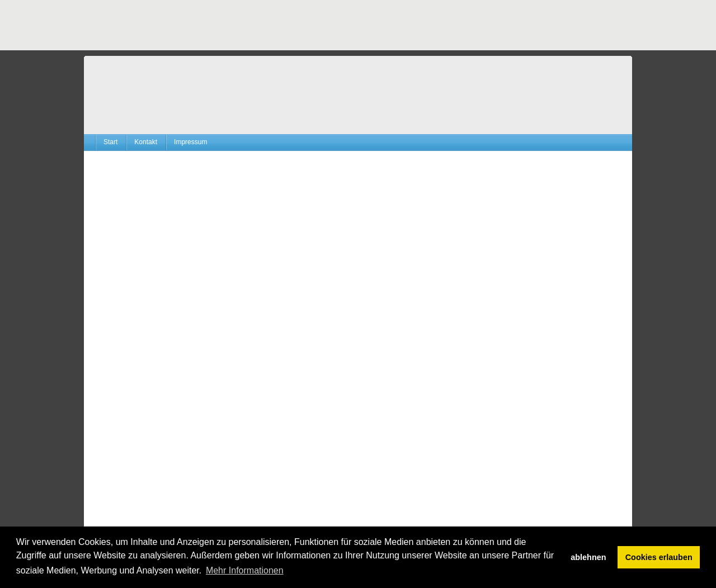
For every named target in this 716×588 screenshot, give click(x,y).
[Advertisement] (288, 25)
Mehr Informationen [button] (245, 570)
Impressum (190, 142)
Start (110, 142)
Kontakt (146, 142)
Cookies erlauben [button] (659, 557)
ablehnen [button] (588, 557)
